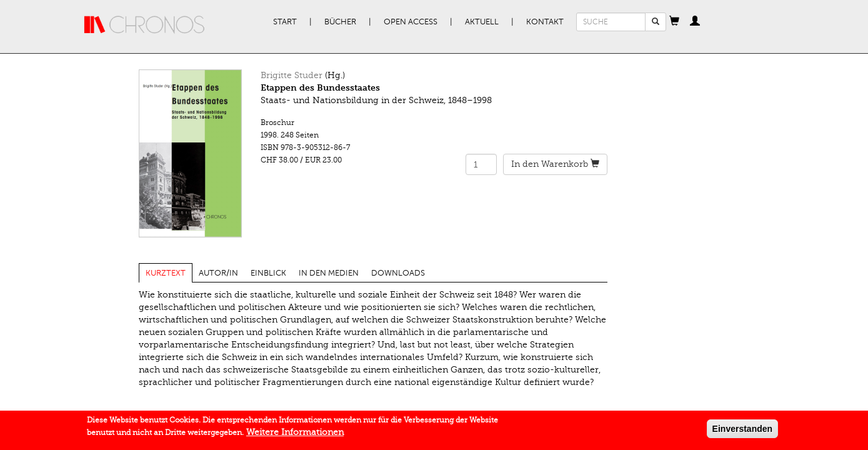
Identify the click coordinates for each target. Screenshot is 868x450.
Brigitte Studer (292, 75)
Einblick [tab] (268, 273)
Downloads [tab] (398, 273)
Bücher (340, 22)
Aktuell (482, 22)
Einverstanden (742, 431)
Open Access (411, 22)
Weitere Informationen (295, 434)
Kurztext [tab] (166, 273)
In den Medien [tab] (329, 273)
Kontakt (545, 22)
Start (285, 22)
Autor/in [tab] (218, 273)
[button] (674, 22)
